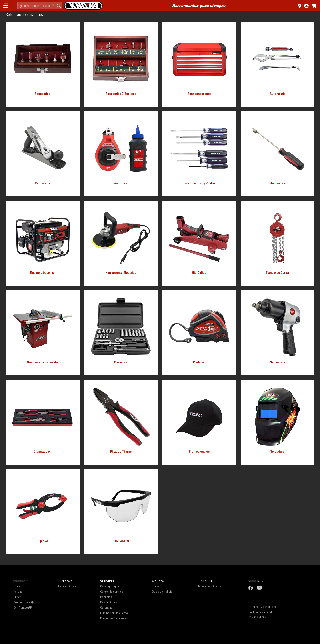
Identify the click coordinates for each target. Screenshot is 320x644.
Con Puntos (22, 607)
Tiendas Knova (67, 586)
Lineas (18, 586)
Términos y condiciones (263, 607)
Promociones (23, 602)
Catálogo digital (110, 586)
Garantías (106, 607)
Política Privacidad (260, 612)
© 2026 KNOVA (258, 617)
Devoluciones (109, 602)
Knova (156, 586)
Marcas (18, 591)
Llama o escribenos (209, 586)
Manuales (106, 597)
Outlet (17, 597)
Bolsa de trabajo (162, 591)
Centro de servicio (112, 591)
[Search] (40, 6)
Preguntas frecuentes (114, 618)
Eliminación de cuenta (114, 613)
